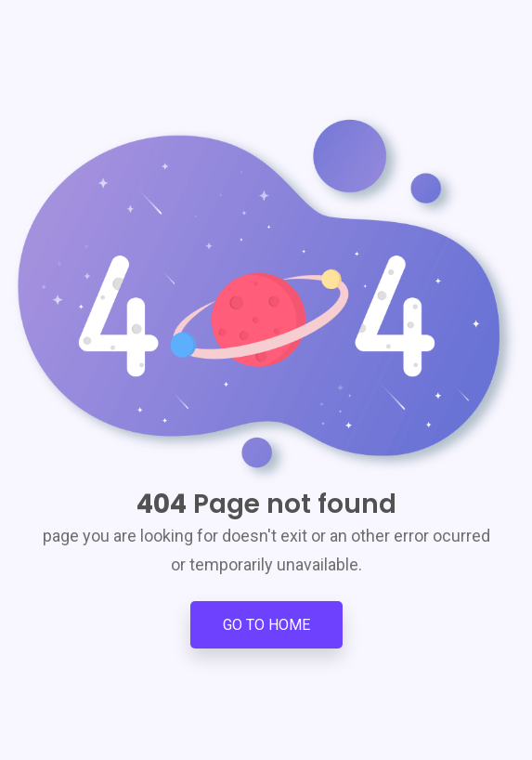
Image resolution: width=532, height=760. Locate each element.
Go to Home (266, 625)
